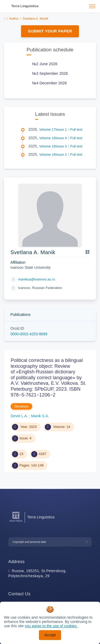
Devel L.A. (20, 416)
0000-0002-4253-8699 (29, 334)
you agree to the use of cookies (51, 626)
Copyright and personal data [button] (29, 542)
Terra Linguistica (25, 6)
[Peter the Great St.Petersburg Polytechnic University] (16, 522)
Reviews (21, 406)
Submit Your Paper (50, 31)
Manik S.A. (40, 416)
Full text (75, 129)
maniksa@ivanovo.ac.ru (37, 279)
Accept (50, 635)
